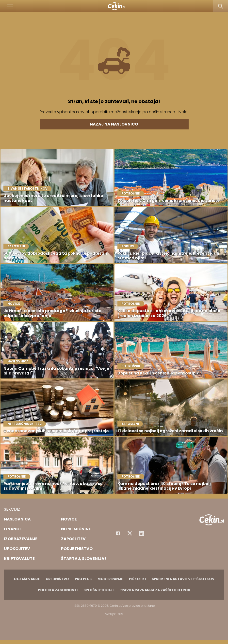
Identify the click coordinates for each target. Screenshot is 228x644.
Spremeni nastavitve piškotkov (183, 579)
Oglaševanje (27, 579)
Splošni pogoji (98, 590)
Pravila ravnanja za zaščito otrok (155, 590)
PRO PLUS (83, 579)
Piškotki (137, 579)
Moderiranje (110, 579)
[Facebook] (118, 533)
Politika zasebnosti (58, 590)
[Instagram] (142, 533)
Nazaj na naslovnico (114, 124)
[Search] (221, 6)
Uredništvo (57, 579)
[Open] (10, 6)
